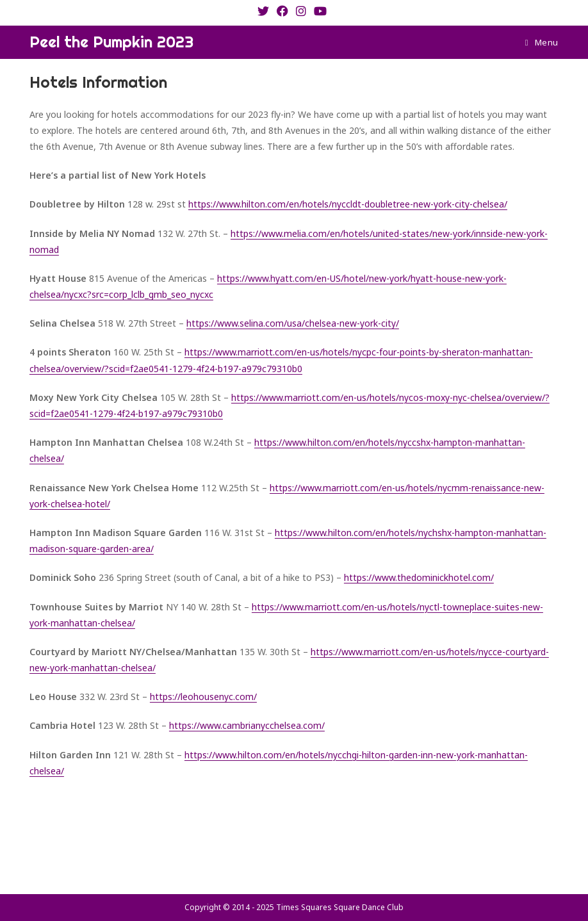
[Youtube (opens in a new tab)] (320, 11)
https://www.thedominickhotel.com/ (419, 577)
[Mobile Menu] (542, 42)
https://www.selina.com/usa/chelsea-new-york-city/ (293, 323)
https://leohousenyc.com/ (203, 697)
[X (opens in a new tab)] (265, 11)
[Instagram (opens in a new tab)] (301, 11)
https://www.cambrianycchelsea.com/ (247, 725)
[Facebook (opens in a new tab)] (282, 11)
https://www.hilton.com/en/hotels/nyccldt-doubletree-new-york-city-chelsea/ (348, 204)
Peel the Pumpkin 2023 (111, 42)
